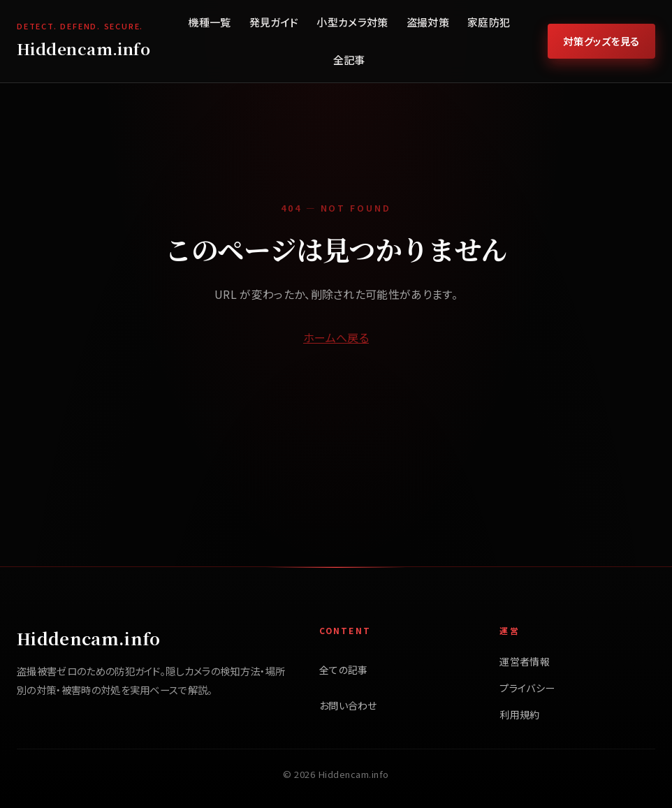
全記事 (349, 60)
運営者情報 (525, 661)
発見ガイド (274, 22)
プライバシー (527, 688)
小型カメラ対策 (352, 22)
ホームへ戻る (336, 337)
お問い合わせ (348, 705)
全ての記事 (344, 670)
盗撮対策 (428, 22)
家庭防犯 (489, 22)
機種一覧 (209, 22)
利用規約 (519, 714)
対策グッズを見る (601, 41)
